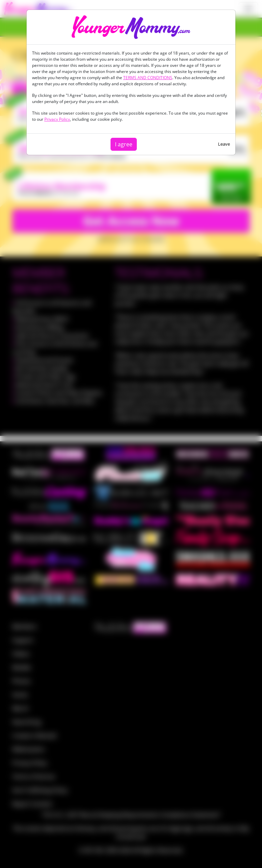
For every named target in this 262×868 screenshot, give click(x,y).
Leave (224, 144)
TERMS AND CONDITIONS (148, 78)
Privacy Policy (57, 119)
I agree (124, 144)
